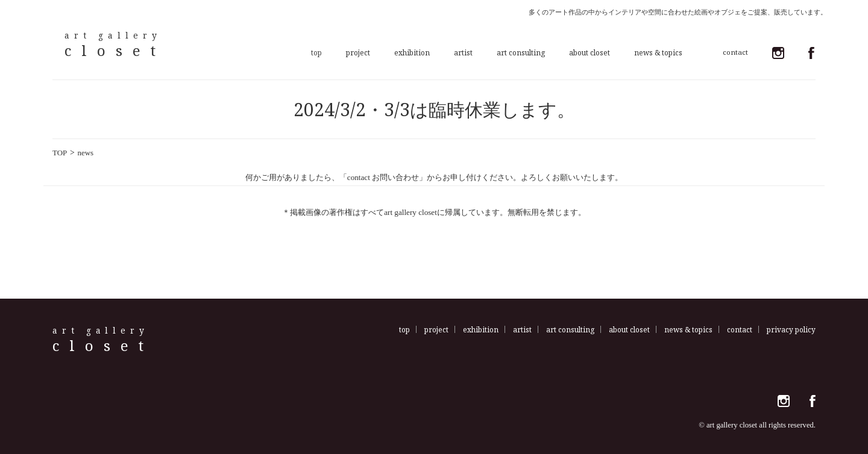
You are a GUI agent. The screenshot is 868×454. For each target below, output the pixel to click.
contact (740, 329)
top (316, 52)
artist (463, 52)
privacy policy (791, 329)
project (358, 52)
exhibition (412, 52)
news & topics (658, 52)
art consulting (521, 52)
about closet (590, 52)
